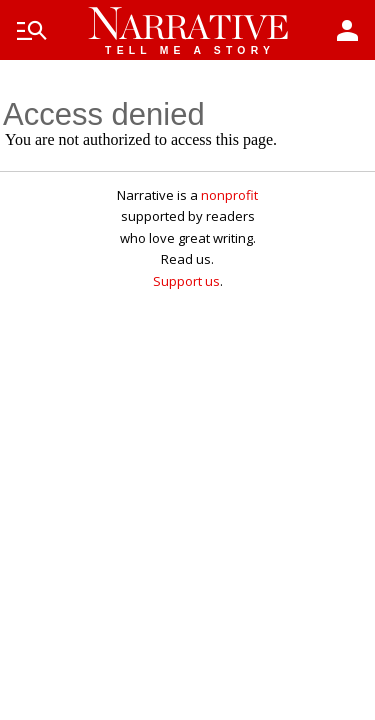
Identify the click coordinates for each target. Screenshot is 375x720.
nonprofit (229, 195)
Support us (186, 281)
